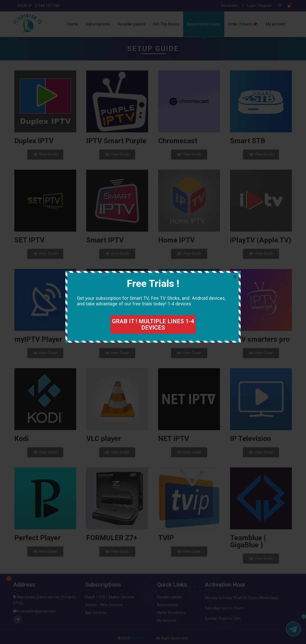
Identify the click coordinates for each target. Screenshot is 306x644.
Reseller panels (131, 24)
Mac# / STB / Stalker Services (110, 597)
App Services (96, 613)
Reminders (230, 6)
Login (252, 6)
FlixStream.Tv (143, 638)
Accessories (167, 605)
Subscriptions (98, 24)
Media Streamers (171, 613)
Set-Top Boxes (166, 24)
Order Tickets (243, 24)
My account (275, 24)
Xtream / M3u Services (104, 605)
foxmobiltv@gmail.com (37, 611)
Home (73, 24)
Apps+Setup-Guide (204, 24)
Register (265, 6)
